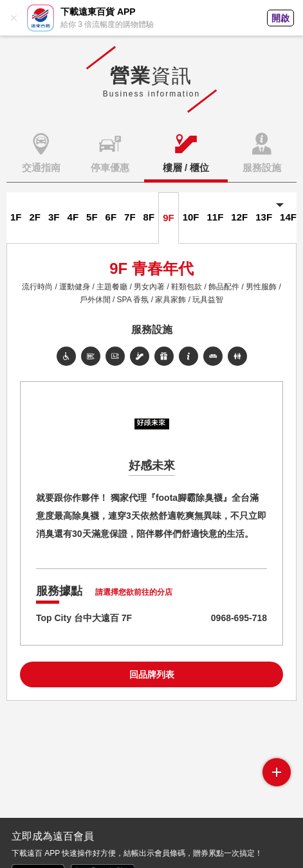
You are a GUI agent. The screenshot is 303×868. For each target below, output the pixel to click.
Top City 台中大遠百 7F (84, 618)
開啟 (280, 18)
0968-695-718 (239, 618)
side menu (277, 772)
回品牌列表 (152, 674)
